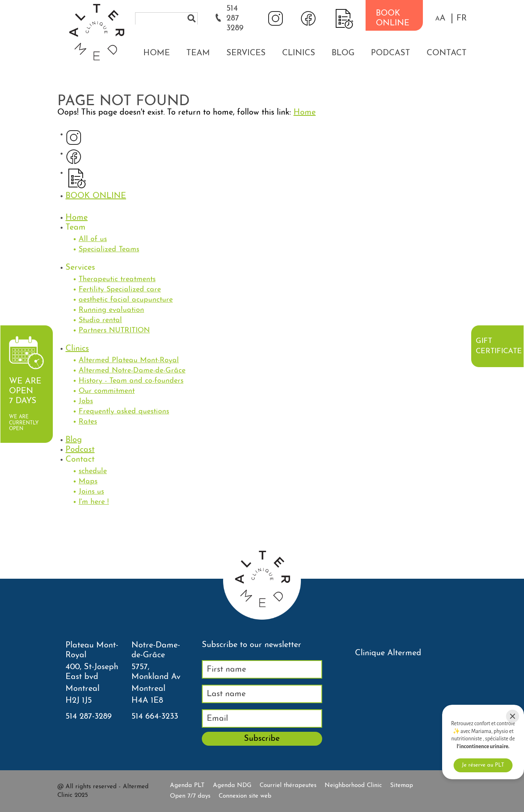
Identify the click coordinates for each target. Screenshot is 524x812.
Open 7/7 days (190, 796)
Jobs (86, 401)
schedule (93, 471)
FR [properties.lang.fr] (462, 18)
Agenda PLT (187, 786)
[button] (440, 18)
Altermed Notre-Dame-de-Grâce (132, 371)
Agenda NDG (232, 786)
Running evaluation (111, 310)
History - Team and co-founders (131, 381)
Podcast (391, 53)
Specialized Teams (109, 249)
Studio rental (100, 320)
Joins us (91, 492)
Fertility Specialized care (120, 290)
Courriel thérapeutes (288, 786)
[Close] (513, 716)
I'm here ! (94, 502)
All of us (93, 239)
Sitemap (402, 786)
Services (246, 53)
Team (198, 53)
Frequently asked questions (124, 412)
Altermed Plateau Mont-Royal (129, 360)
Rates (88, 422)
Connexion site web (245, 796)
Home (157, 53)
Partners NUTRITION (114, 330)
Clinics (299, 53)
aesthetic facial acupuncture (126, 300)
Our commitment (107, 391)
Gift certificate (499, 346)
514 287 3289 (235, 18)
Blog (343, 53)
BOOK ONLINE (393, 18)
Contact (447, 53)
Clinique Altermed (388, 653)
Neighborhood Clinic (353, 786)
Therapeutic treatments (117, 279)
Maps (88, 482)
